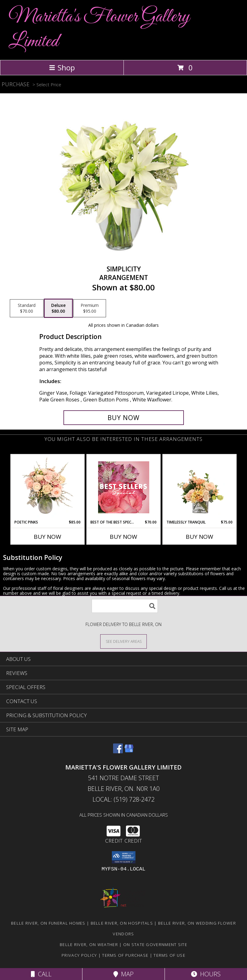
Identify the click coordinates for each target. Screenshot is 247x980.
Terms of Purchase (125, 955)
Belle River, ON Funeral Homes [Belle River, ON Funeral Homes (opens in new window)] (48, 923)
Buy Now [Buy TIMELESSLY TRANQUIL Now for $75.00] (199, 537)
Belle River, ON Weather (89, 945)
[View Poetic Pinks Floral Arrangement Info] (48, 487)
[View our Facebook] (118, 751)
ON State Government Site (155, 945)
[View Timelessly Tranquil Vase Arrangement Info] (200, 487)
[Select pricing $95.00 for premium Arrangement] (90, 308)
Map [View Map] (123, 974)
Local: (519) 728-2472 (123, 799)
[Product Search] (125, 606)
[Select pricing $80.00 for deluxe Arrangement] (58, 308)
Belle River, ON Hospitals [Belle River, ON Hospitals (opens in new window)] (122, 923)
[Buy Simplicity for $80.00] (124, 418)
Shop (62, 67)
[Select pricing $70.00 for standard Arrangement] (27, 308)
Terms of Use (169, 955)
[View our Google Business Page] (129, 751)
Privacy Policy (79, 955)
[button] (124, 857)
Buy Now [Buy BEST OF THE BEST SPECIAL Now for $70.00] (123, 537)
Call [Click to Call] (41, 974)
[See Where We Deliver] (123, 641)
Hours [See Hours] (206, 974)
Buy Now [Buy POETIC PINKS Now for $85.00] (47, 537)
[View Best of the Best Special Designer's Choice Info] (124, 487)
